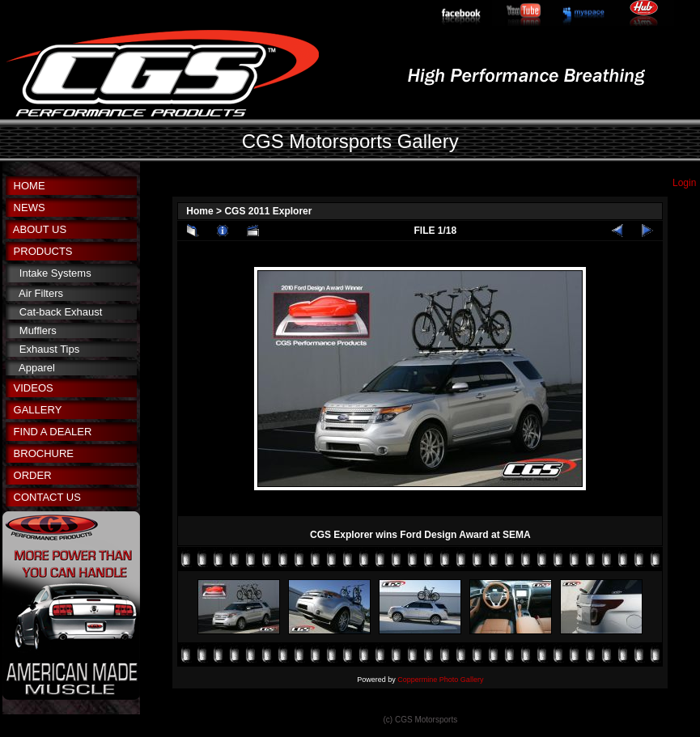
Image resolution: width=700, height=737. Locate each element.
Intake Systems (55, 273)
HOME (30, 186)
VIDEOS (34, 388)
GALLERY (38, 410)
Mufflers (38, 330)
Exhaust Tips (49, 349)
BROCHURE (44, 453)
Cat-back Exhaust (61, 312)
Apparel (37, 368)
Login (684, 183)
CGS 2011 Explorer (268, 211)
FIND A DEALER (53, 432)
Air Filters (41, 293)
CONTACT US (47, 497)
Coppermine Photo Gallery (440, 680)
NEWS (30, 208)
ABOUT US (40, 229)
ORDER (33, 475)
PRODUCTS (43, 251)
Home (199, 211)
